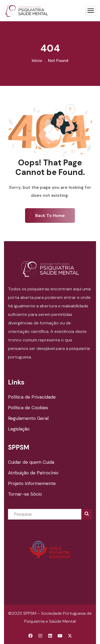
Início (37, 61)
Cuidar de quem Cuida (31, 462)
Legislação (19, 429)
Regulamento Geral (28, 418)
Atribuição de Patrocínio (33, 473)
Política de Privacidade (32, 397)
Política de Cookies (28, 408)
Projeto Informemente (32, 483)
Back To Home (50, 216)
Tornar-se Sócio (25, 494)
